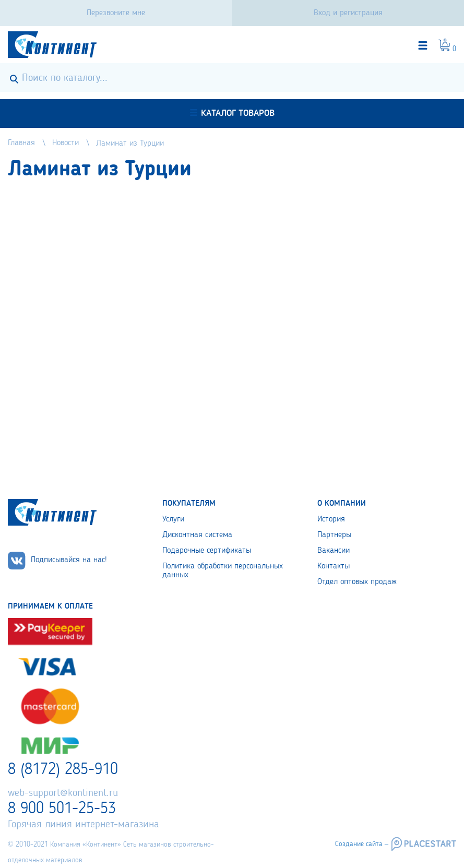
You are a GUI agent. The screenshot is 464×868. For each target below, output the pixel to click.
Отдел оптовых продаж (357, 582)
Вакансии (334, 551)
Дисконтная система (197, 535)
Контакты (334, 566)
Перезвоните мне (116, 13)
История (331, 519)
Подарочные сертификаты (207, 551)
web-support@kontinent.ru (63, 793)
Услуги (173, 519)
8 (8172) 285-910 (63, 770)
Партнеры (334, 535)
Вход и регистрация (348, 13)
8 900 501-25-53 (62, 809)
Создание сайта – (362, 844)
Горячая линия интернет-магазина (84, 825)
